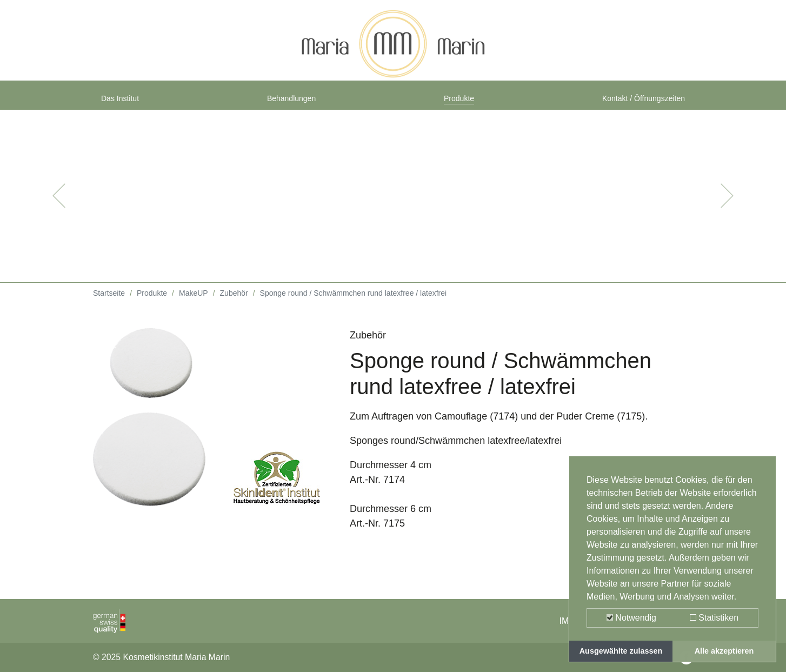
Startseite (109, 303)
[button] (59, 205)
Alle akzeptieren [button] (724, 651)
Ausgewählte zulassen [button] (621, 651)
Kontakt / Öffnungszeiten (632, 104)
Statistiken (714, 618)
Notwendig (631, 618)
